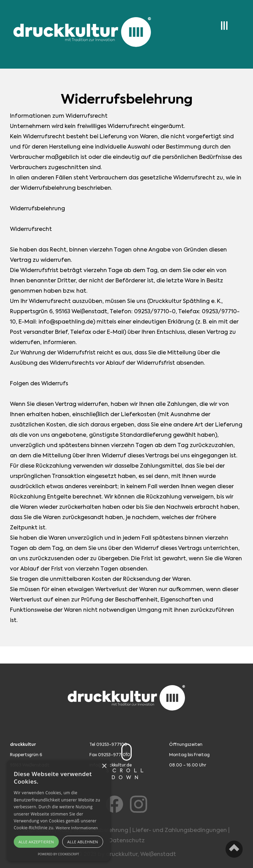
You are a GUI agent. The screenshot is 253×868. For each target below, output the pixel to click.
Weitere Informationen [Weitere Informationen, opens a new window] (77, 828)
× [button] (104, 766)
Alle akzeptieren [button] (36, 842)
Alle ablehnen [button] (83, 842)
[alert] (58, 811)
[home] (80, 33)
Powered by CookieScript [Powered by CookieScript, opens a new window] (58, 854)
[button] (220, 23)
